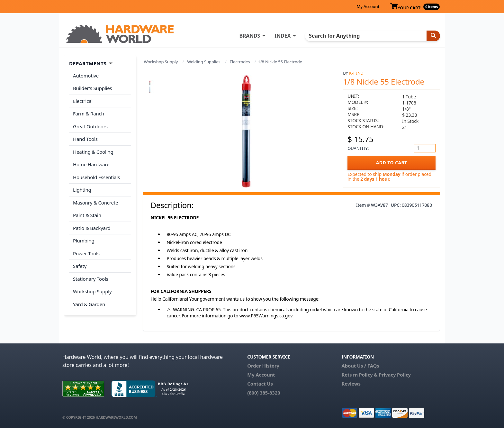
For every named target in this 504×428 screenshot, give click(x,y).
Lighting (82, 190)
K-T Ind (356, 73)
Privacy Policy (395, 375)
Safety (80, 266)
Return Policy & (359, 375)
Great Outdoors (90, 126)
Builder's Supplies (93, 88)
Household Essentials (96, 177)
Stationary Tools (91, 279)
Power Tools (86, 253)
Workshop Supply (161, 62)
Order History (263, 366)
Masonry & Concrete (95, 203)
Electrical (83, 101)
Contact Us (260, 384)
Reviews (351, 384)
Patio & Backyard (92, 228)
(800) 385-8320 (264, 393)
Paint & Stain (87, 215)
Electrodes (240, 62)
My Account (368, 6)
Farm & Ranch (89, 114)
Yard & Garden (89, 304)
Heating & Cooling (93, 152)
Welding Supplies (204, 62)
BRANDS (250, 36)
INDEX (283, 36)
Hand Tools (85, 139)
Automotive (86, 76)
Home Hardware (91, 164)
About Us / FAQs (360, 366)
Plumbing (84, 241)
